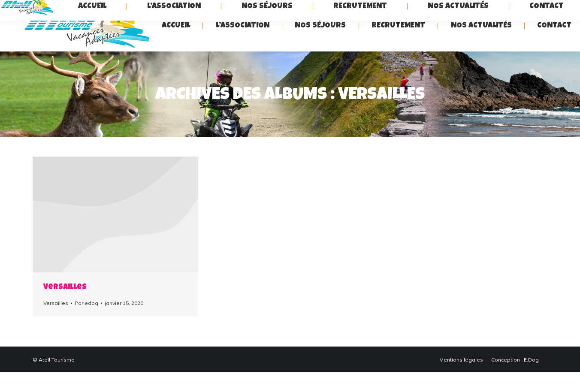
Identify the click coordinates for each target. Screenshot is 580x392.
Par (86, 323)
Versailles (65, 307)
